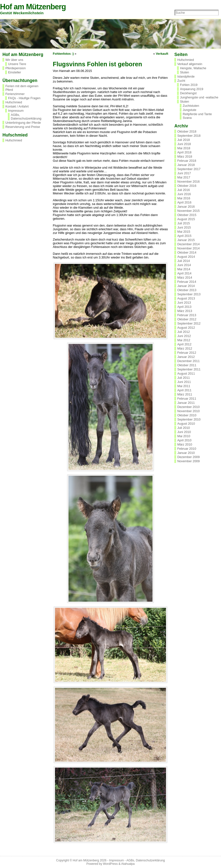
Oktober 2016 (187, 186)
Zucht (181, 81)
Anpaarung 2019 (192, 89)
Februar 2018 (187, 161)
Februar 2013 (187, 315)
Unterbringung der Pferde (23, 123)
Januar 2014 (186, 286)
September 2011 (189, 369)
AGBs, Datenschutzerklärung (26, 117)
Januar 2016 (186, 207)
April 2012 (184, 344)
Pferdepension (16, 68)
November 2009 (188, 461)
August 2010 (186, 424)
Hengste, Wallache (193, 68)
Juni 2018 (184, 144)
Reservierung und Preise (23, 127)
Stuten (185, 72)
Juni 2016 (184, 194)
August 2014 (186, 257)
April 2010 (184, 440)
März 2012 (185, 348)
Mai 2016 (184, 198)
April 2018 (184, 152)
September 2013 (189, 294)
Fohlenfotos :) (63, 54)
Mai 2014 (184, 269)
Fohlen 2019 (189, 85)
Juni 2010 (184, 432)
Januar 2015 (186, 240)
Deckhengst (188, 93)
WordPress (110, 864)
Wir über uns (14, 60)
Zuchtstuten (191, 106)
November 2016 (188, 182)
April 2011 (184, 390)
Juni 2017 (184, 173)
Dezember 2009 (188, 457)
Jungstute (190, 110)
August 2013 (186, 298)
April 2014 (184, 273)
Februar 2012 (187, 353)
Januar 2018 (186, 165)
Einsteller (15, 72)
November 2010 (188, 411)
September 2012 (189, 323)
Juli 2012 (184, 332)
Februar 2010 (187, 449)
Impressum (16, 111)
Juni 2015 (184, 227)
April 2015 (184, 236)
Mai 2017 (184, 177)
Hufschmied (14, 102)
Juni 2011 (184, 382)
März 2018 (185, 156)
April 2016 (184, 202)
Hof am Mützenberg (33, 7)
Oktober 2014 (187, 252)
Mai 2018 (184, 148)
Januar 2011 (186, 403)
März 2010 (185, 444)
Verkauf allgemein (190, 64)
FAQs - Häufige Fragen (24, 98)
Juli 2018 (184, 140)
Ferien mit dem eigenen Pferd (22, 88)
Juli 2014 (184, 261)
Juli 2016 (184, 190)
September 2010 (189, 419)
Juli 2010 (184, 428)
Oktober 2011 (187, 365)
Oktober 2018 (187, 131)
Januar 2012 (186, 357)
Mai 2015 (184, 232)
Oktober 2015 (187, 215)
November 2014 (188, 248)
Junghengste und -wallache (199, 97)
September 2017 (189, 169)
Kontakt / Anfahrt (17, 106)
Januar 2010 (186, 453)
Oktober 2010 (187, 415)
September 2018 (189, 136)
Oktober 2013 (187, 290)
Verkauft (162, 54)
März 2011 (185, 394)
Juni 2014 (184, 265)
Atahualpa (128, 864)
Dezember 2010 (188, 407)
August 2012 (186, 328)
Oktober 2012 (187, 319)
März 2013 (185, 311)
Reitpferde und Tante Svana (197, 116)
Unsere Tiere (17, 64)
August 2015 (186, 219)
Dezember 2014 (188, 244)
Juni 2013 (184, 303)
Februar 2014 (187, 282)
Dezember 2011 (188, 361)
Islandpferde (186, 76)
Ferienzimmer (15, 94)
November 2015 (188, 211)
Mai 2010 (184, 436)
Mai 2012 (184, 340)
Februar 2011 (187, 399)
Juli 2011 (184, 378)
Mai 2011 (184, 386)
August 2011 (186, 373)
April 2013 (184, 307)
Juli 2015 (184, 223)
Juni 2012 (184, 336)
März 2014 (185, 278)
